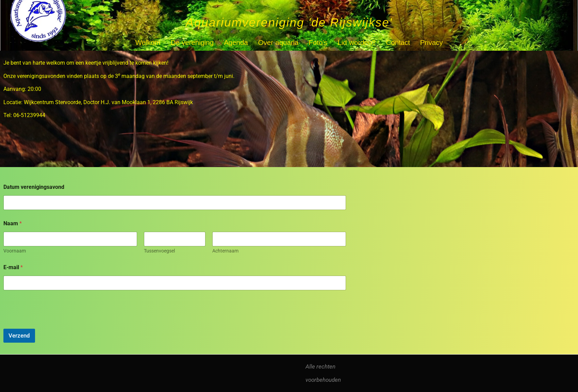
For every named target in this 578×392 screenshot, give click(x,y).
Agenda (236, 42)
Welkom (148, 42)
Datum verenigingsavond (34, 187)
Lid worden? (357, 42)
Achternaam (225, 251)
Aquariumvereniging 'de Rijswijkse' (289, 22)
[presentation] (55, 324)
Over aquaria (278, 42)
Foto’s (318, 42)
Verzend (19, 336)
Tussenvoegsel (159, 251)
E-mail (13, 267)
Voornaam (15, 251)
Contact (398, 42)
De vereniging (192, 42)
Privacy (432, 42)
